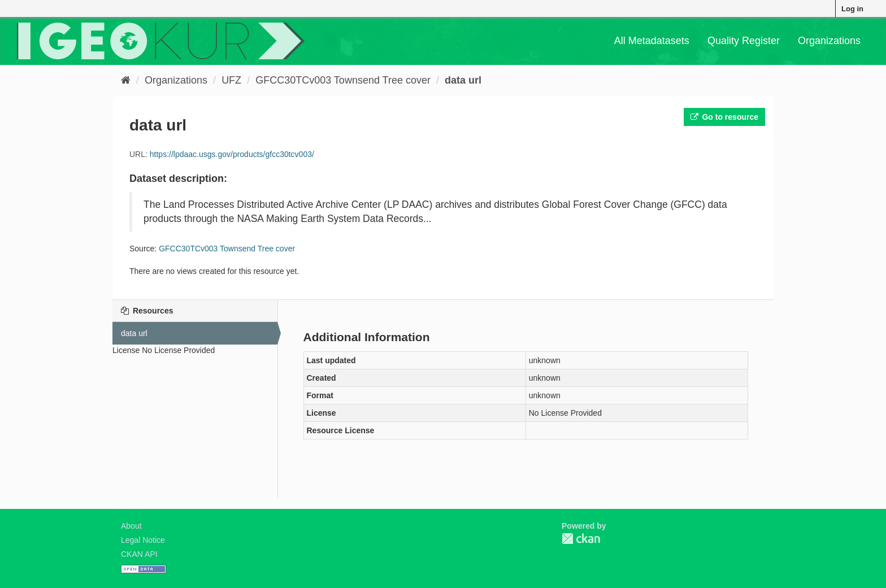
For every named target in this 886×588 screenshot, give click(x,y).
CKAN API (139, 554)
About (131, 526)
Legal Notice (143, 540)
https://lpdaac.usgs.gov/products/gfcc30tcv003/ (232, 154)
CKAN (581, 539)
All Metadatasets (652, 41)
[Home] (126, 80)
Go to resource (724, 117)
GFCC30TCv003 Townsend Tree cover (343, 80)
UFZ (231, 80)
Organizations (829, 41)
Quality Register (744, 41)
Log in (852, 9)
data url (463, 80)
